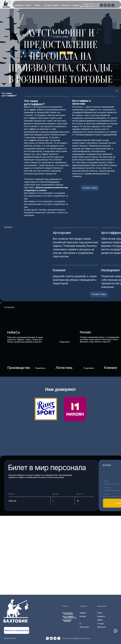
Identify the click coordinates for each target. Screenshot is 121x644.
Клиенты (101, 616)
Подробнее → (65, 342)
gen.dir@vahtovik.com (89, 6)
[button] (60, 36)
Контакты (66, 5)
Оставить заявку (52, 5)
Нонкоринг (67, 620)
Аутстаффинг (68, 616)
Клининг (59, 270)
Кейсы (38, 5)
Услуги (28, 5)
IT (80, 624)
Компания (19, 5)
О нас (100, 613)
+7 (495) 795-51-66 (90, 4)
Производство (70, 618)
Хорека (83, 613)
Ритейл (83, 616)
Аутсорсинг (62, 233)
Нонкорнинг (111, 270)
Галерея (75, 5)
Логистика (84, 627)
